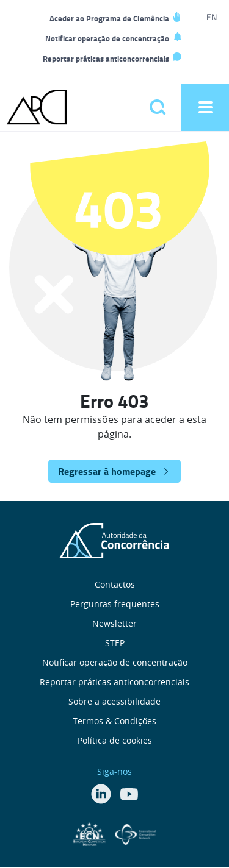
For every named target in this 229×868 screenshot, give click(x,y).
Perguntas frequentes (115, 604)
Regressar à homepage (107, 471)
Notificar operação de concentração (107, 38)
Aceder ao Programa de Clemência (109, 18)
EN (212, 17)
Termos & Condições (114, 721)
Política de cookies (115, 740)
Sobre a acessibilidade (114, 701)
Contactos (115, 584)
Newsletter (114, 623)
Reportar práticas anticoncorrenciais (106, 59)
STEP (115, 643)
